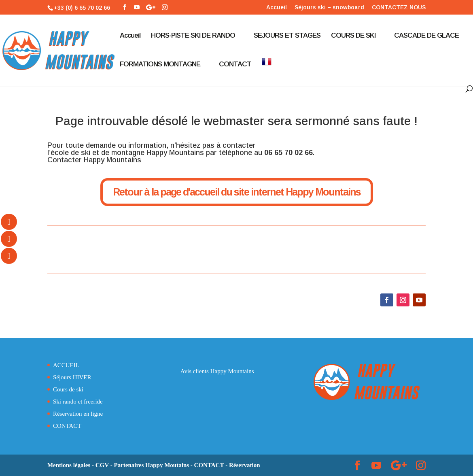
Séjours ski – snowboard (329, 7)
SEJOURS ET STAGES (287, 36)
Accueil (277, 7)
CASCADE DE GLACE (426, 36)
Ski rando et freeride (78, 402)
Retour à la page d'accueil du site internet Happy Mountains (237, 192)
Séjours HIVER (72, 377)
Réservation (245, 465)
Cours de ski (68, 389)
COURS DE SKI (353, 36)
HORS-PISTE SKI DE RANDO (193, 36)
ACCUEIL (66, 365)
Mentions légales (69, 465)
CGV (102, 465)
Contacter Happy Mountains (94, 160)
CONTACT (235, 65)
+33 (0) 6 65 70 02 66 (82, 8)
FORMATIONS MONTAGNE (160, 65)
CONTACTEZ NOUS (399, 7)
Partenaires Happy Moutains (152, 465)
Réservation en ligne (78, 414)
